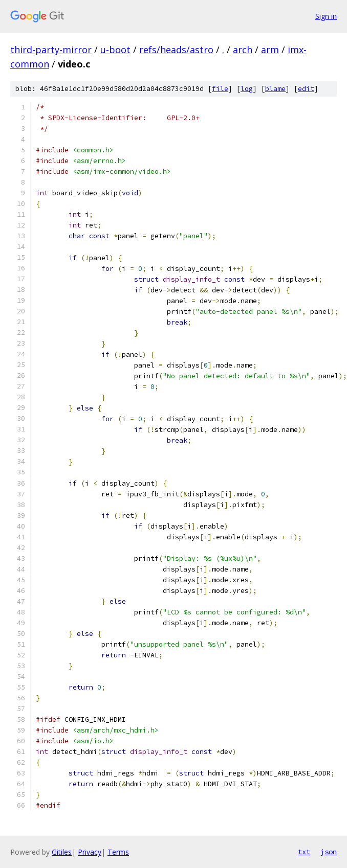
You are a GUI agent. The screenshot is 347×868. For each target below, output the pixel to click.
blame (275, 89)
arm (270, 50)
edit (306, 89)
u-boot (115, 50)
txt (304, 852)
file (220, 89)
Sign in (326, 16)
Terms (118, 852)
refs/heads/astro (176, 50)
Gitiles (62, 852)
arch (243, 50)
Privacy (90, 852)
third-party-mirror (51, 50)
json (329, 852)
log (247, 89)
